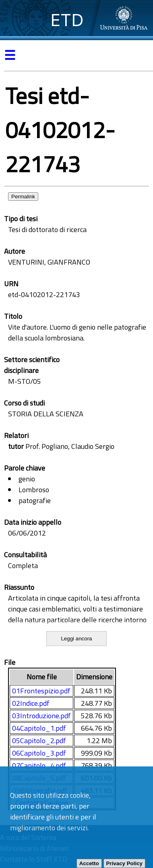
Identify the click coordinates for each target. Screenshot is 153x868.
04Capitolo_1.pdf (39, 728)
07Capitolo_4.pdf (39, 765)
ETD (67, 20)
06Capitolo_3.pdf (39, 753)
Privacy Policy (124, 863)
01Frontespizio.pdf (41, 691)
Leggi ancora (76, 639)
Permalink (23, 197)
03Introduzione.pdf (41, 716)
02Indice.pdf (31, 703)
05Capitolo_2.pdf (39, 741)
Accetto (89, 863)
